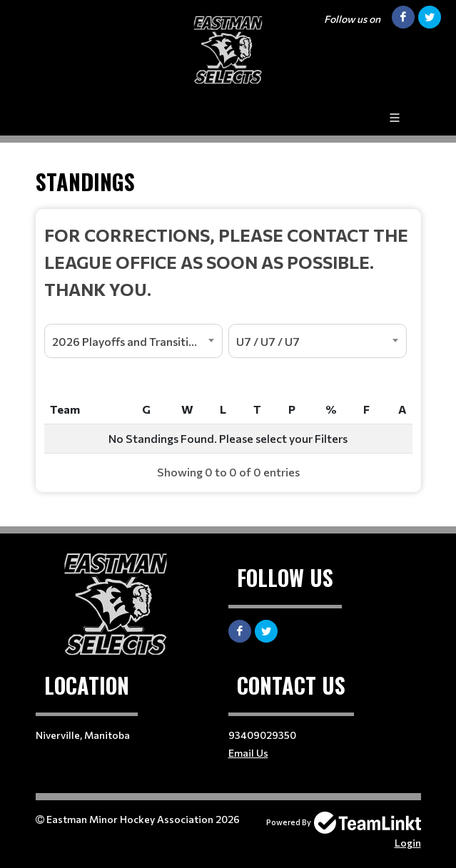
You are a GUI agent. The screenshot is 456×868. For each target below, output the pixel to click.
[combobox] (133, 341)
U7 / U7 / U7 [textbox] (268, 341)
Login (408, 843)
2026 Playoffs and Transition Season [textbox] (137, 341)
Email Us (248, 753)
